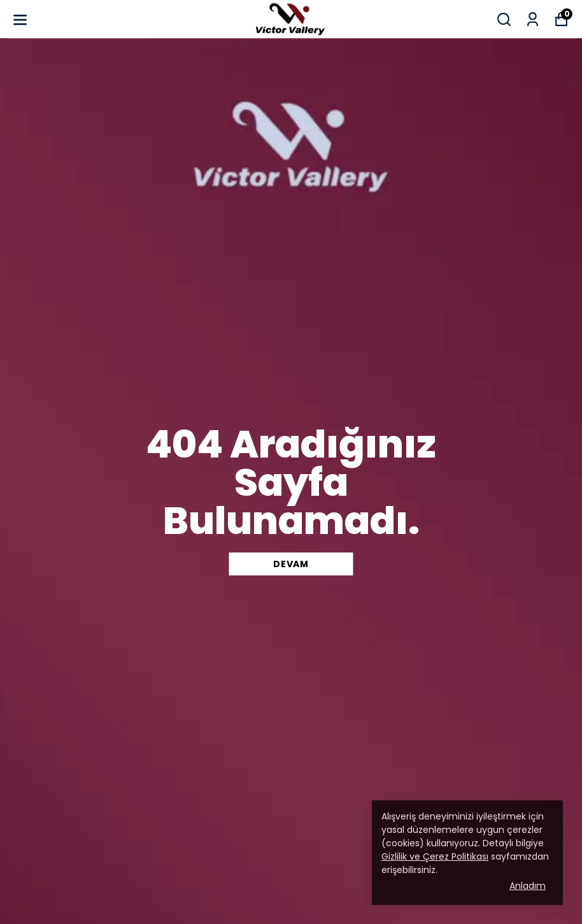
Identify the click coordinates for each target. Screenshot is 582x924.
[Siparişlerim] (533, 19)
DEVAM (291, 564)
